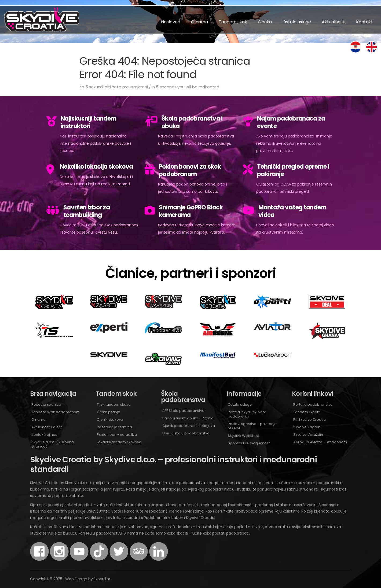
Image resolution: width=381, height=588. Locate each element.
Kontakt (364, 22)
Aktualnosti (334, 22)
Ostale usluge (297, 22)
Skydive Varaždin (308, 435)
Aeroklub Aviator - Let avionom (320, 442)
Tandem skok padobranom (56, 412)
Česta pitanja (109, 412)
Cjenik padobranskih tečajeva (189, 426)
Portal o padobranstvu (313, 404)
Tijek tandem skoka (114, 404)
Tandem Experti (307, 412)
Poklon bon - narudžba (117, 435)
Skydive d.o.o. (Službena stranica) (53, 444)
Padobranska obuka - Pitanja (188, 418)
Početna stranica (46, 404)
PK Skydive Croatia (309, 420)
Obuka (265, 22)
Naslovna (171, 22)
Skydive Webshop (243, 436)
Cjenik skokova (110, 420)
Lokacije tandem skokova (119, 442)
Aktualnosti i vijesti (47, 427)
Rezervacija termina (114, 427)
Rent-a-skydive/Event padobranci (247, 414)
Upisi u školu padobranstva (186, 433)
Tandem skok (233, 22)
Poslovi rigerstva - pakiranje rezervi (252, 426)
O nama (199, 22)
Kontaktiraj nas (44, 435)
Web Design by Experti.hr (88, 579)
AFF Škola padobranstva (183, 411)
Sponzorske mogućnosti (249, 443)
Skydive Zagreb (307, 427)
